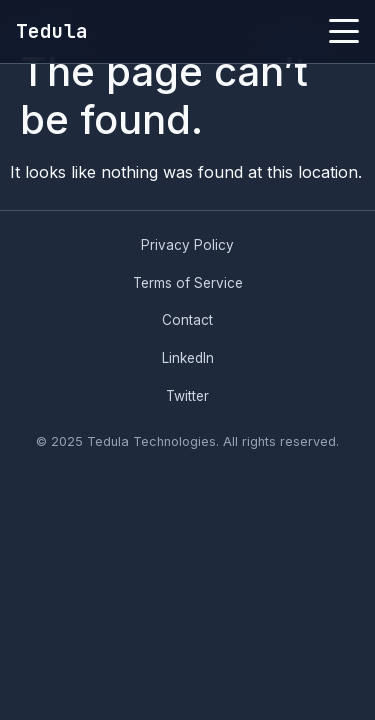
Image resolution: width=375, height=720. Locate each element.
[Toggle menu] (344, 31)
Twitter (187, 396)
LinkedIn (188, 358)
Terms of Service (188, 283)
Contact (187, 320)
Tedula (52, 31)
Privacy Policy (187, 245)
